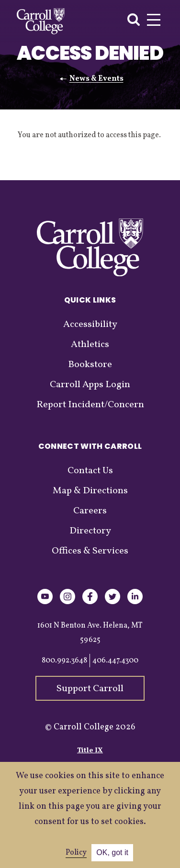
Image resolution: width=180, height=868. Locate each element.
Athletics (90, 345)
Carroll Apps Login (90, 385)
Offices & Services (90, 551)
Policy (76, 853)
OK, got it (112, 852)
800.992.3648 (64, 661)
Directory (90, 531)
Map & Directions (90, 491)
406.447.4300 (115, 661)
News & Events (96, 79)
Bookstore (90, 365)
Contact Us (90, 471)
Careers (90, 511)
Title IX (90, 751)
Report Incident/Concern (90, 405)
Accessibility (90, 325)
